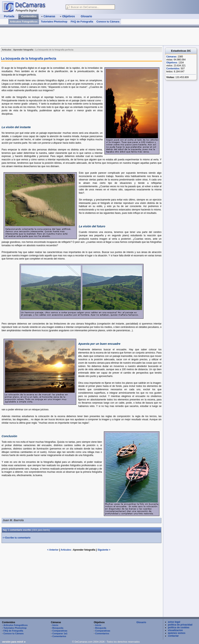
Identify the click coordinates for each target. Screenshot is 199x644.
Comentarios (59, 636)
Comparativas (60, 631)
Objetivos (172, 63)
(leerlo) (41, 530)
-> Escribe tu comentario (16, 538)
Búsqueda (58, 628)
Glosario (141, 622)
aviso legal (174, 622)
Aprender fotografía (84, 550)
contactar (173, 636)
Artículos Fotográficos (24, 22)
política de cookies (179, 628)
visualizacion (175, 630)
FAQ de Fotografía (82, 22)
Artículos (66, 550)
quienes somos (177, 633)
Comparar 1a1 (60, 633)
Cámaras (171, 57)
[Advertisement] (72, 36)
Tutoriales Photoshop (54, 22)
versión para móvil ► (14, 642)
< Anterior (53, 550)
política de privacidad (180, 625)
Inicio (55, 625)
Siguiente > (104, 550)
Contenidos (173, 69)
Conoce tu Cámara (108, 22)
